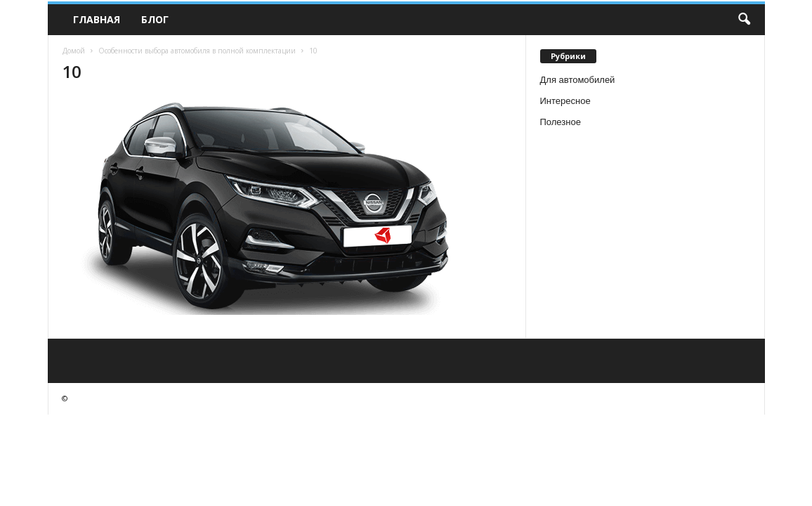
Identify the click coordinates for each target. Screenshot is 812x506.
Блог (155, 19)
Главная (97, 19)
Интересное (565, 101)
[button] (744, 20)
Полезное (561, 122)
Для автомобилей (578, 80)
